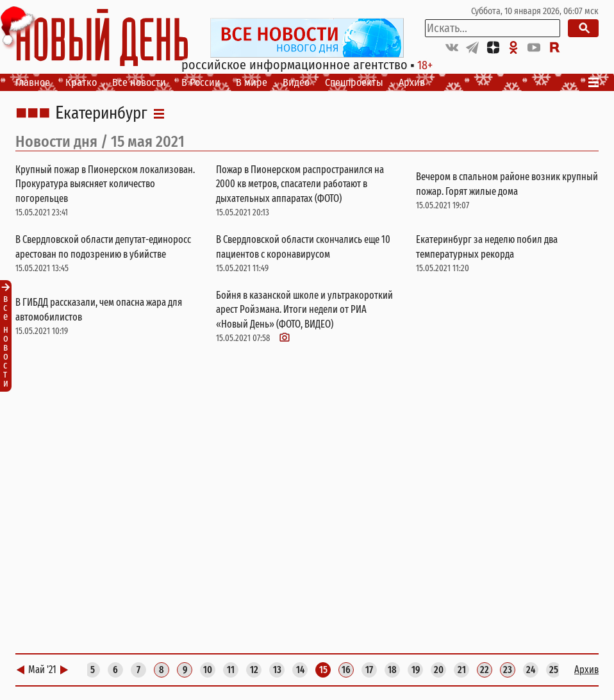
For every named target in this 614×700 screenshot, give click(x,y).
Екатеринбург (101, 113)
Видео (296, 82)
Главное (33, 82)
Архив (412, 82)
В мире (252, 82)
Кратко (81, 82)
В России (201, 82)
